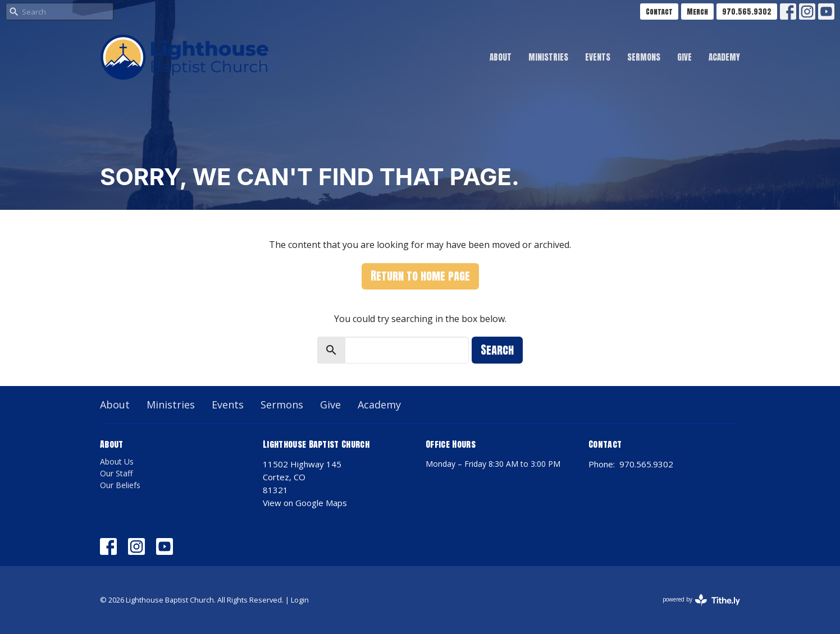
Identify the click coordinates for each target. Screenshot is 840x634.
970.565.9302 (747, 12)
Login (300, 600)
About (501, 57)
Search (497, 350)
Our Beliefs (120, 485)
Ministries (548, 57)
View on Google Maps (305, 503)
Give (684, 57)
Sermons (644, 57)
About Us (117, 461)
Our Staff (116, 473)
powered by (701, 600)
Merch (697, 12)
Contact (659, 12)
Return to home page (420, 276)
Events (598, 57)
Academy (724, 57)
